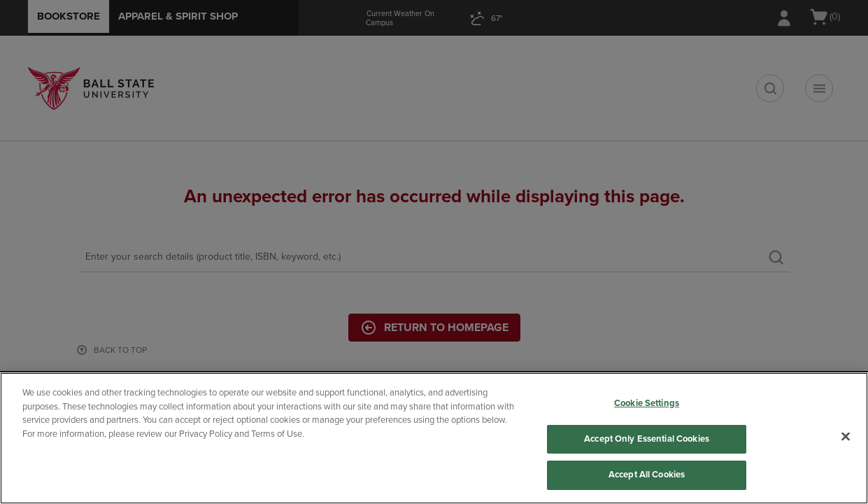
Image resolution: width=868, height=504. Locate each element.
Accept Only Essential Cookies (647, 439)
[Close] (846, 437)
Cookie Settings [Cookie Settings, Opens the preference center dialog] (647, 403)
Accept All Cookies (647, 475)
